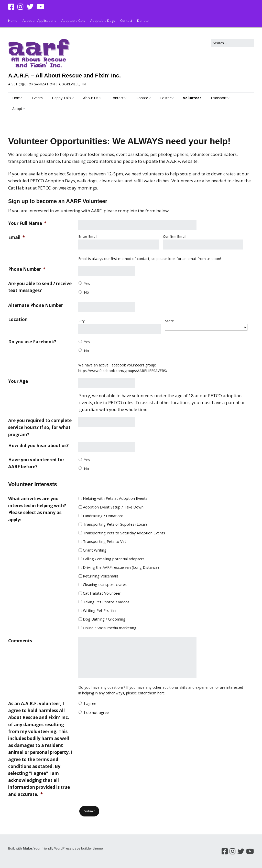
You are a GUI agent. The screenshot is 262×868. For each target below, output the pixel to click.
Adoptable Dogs (103, 21)
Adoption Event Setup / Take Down (113, 507)
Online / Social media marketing (110, 628)
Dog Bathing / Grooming (104, 619)
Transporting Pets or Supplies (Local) (115, 524)
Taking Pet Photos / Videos (106, 602)
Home (13, 21)
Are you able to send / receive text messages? (40, 287)
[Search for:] (232, 43)
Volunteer (192, 98)
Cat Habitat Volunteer (102, 593)
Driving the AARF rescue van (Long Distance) (121, 567)
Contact (126, 21)
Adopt (17, 109)
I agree (90, 703)
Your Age (18, 381)
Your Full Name (27, 223)
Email (17, 237)
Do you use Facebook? (32, 342)
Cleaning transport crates (105, 584)
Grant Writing (95, 550)
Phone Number (27, 269)
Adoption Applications (39, 21)
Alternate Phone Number (36, 305)
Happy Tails (62, 98)
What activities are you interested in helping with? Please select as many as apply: (37, 509)
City (82, 321)
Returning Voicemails (101, 576)
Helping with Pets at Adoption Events (115, 498)
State (170, 321)
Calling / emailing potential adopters (114, 559)
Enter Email (88, 236)
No (86, 292)
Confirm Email (175, 236)
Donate (143, 21)
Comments (20, 641)
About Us (91, 98)
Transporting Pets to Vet (105, 541)
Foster (166, 98)
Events (37, 98)
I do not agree (96, 712)
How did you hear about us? (38, 446)
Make (27, 848)
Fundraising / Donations (103, 516)
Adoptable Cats (73, 21)
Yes (87, 283)
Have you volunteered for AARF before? (36, 463)
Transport (219, 98)
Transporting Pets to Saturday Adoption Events (124, 533)
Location (18, 319)
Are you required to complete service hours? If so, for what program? (40, 427)
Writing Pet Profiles (100, 610)
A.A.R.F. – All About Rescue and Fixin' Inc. (64, 76)
